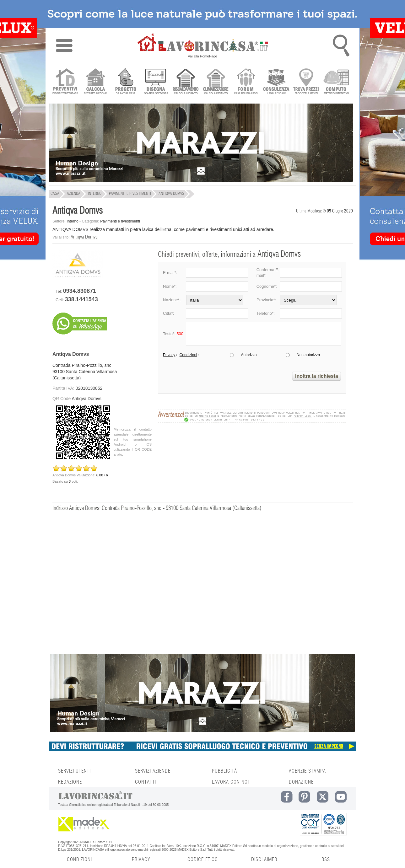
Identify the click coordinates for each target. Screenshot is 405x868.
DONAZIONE (301, 782)
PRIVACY (141, 860)
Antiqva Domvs (84, 237)
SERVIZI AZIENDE (153, 771)
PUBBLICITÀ (224, 771)
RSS (326, 860)
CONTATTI (146, 782)
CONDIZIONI (79, 860)
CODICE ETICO (203, 860)
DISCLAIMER (264, 860)
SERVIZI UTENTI (74, 771)
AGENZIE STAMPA (307, 771)
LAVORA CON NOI (230, 782)
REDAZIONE (70, 782)
